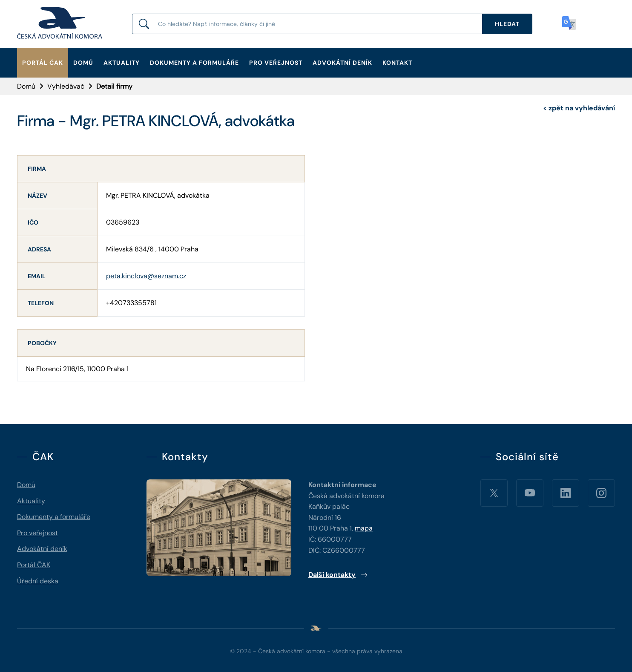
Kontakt (397, 63)
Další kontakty (338, 575)
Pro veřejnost (276, 63)
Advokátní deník (342, 63)
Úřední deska (38, 581)
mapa (364, 528)
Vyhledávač (66, 86)
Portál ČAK (43, 63)
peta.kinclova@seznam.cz (146, 276)
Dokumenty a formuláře (194, 63)
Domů (83, 63)
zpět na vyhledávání (579, 108)
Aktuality (122, 63)
